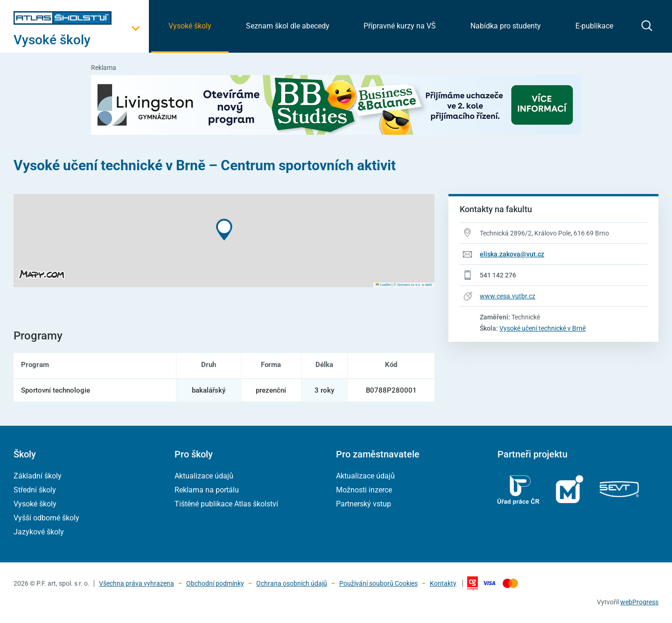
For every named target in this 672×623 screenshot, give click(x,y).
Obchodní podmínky (215, 583)
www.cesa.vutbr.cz (507, 296)
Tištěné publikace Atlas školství (226, 504)
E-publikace (594, 26)
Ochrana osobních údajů (292, 583)
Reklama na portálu (207, 490)
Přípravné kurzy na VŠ (400, 26)
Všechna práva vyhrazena (136, 583)
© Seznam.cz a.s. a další (413, 285)
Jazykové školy (39, 532)
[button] (224, 230)
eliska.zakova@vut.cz (512, 254)
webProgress (639, 602)
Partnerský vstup (364, 504)
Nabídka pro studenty (506, 26)
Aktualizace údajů (204, 476)
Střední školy (35, 490)
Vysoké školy (190, 26)
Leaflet (383, 285)
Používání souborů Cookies (378, 583)
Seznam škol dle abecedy (288, 26)
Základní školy (38, 476)
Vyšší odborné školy (46, 518)
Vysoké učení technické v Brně (542, 328)
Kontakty (443, 583)
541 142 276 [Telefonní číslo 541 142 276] (498, 275)
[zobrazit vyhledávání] (647, 26)
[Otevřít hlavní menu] (81, 40)
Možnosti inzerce (364, 490)
